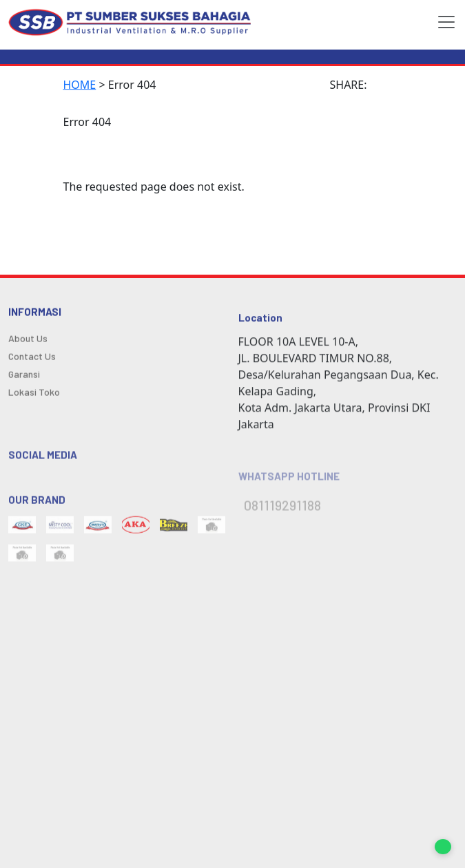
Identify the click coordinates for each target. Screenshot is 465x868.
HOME (80, 85)
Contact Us (32, 359)
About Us (28, 341)
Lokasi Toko (34, 394)
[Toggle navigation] (442, 22)
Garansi (24, 377)
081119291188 (282, 511)
